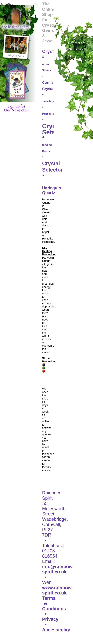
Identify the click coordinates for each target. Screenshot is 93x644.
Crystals (51, 51)
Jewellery (48, 101)
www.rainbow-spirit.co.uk (58, 590)
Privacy (50, 619)
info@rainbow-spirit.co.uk (58, 569)
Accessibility (56, 630)
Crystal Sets (53, 129)
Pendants (48, 114)
